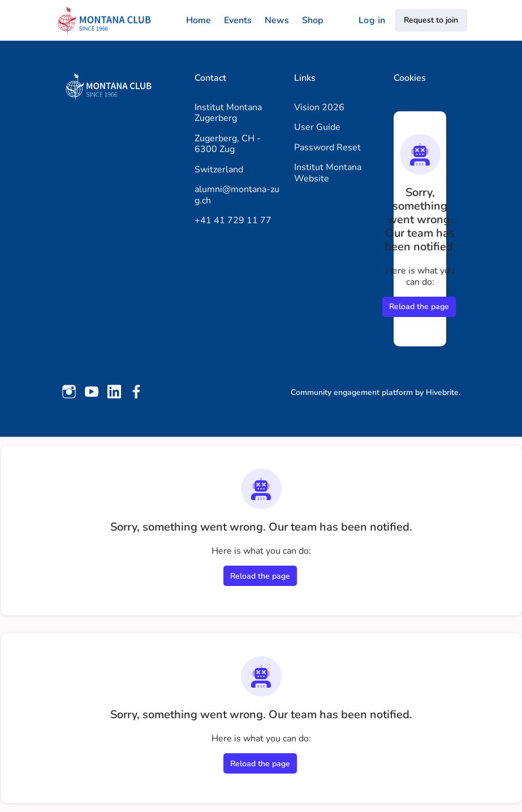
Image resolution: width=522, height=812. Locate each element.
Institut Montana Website (328, 173)
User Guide (317, 127)
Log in (372, 20)
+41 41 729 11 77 (233, 220)
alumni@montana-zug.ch (237, 195)
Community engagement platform (352, 392)
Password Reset (327, 147)
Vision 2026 (319, 107)
